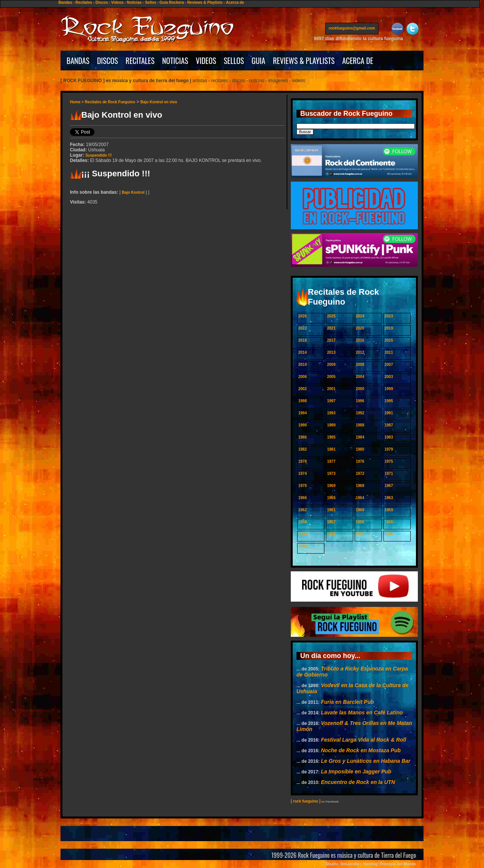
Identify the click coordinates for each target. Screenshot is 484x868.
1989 (331, 425)
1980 (360, 449)
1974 (302, 474)
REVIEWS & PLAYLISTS (304, 61)
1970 (302, 486)
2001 (331, 389)
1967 (389, 486)
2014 (302, 352)
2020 (360, 328)
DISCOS (108, 61)
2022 (302, 328)
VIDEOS (206, 61)
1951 (389, 534)
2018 (302, 340)
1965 (331, 498)
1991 (389, 413)
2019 (389, 328)
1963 (389, 498)
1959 (389, 510)
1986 (302, 437)
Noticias (134, 2)
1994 (302, 413)
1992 (360, 413)
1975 (389, 461)
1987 (389, 425)
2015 (389, 340)
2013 (331, 352)
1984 (360, 437)
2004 (360, 377)
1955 (389, 522)
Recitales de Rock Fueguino (110, 102)
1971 (389, 474)
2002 (302, 389)
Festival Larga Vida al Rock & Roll (364, 740)
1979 (389, 449)
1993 (331, 413)
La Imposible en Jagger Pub (356, 772)
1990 (302, 425)
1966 (302, 498)
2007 (389, 365)
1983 (389, 437)
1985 (331, 437)
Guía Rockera (172, 2)
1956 (360, 522)
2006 (302, 377)
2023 (389, 316)
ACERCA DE (358, 61)
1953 (331, 534)
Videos (117, 2)
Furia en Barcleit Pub (347, 702)
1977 (331, 461)
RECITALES (140, 61)
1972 (360, 474)
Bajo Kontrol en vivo (159, 102)
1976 (360, 461)
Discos (102, 2)
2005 (331, 377)
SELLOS (234, 61)
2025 (331, 316)
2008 (360, 365)
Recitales (84, 2)
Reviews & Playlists (205, 2)
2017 (331, 340)
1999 (389, 389)
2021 (331, 328)
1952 (360, 534)
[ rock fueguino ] (306, 801)
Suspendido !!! (99, 155)
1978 (302, 461)
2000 (360, 389)
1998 (302, 401)
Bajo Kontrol (133, 192)
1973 (331, 474)
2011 (389, 352)
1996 (360, 401)
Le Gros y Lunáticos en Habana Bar (366, 761)
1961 (331, 510)
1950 (302, 546)
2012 (360, 352)
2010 (302, 365)
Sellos (150, 2)
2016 (360, 340)
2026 (302, 316)
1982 (302, 449)
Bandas (65, 2)
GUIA (258, 61)
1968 (360, 486)
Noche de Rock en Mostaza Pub (361, 750)
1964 (360, 498)
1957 (331, 522)
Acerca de (235, 2)
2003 (389, 377)
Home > (77, 102)
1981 (331, 449)
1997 (331, 401)
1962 (302, 510)
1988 (360, 425)
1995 (389, 401)
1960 (360, 510)
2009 (331, 365)
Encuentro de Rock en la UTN (358, 782)
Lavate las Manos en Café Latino (362, 712)
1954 (302, 534)
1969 (331, 486)
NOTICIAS (175, 61)
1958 (302, 522)
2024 (360, 316)
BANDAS (78, 61)
